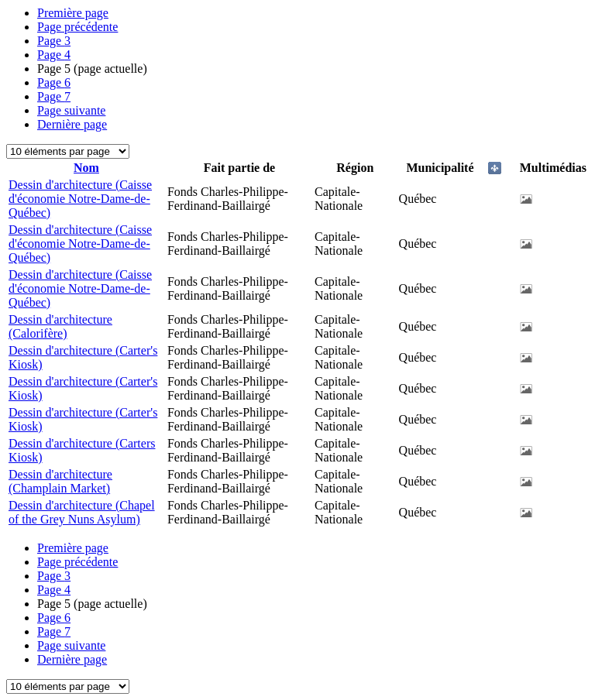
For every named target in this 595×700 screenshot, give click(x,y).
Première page (73, 13)
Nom (86, 168)
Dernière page (72, 124)
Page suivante (71, 110)
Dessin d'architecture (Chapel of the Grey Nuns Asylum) (82, 512)
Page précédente (77, 27)
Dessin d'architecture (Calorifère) (60, 326)
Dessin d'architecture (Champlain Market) (60, 481)
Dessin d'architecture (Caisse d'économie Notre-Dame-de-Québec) (80, 199)
